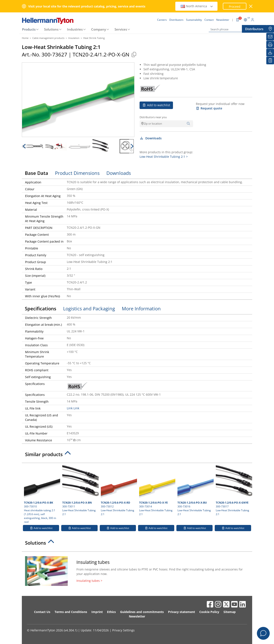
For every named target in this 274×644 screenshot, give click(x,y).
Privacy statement (182, 612)
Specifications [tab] (41, 308)
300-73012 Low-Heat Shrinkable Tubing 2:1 (118, 491)
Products (29, 29)
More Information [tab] (141, 308)
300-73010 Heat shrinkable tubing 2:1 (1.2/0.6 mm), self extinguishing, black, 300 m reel (42, 494)
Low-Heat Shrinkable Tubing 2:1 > (164, 157)
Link (70, 408)
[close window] (251, 6)
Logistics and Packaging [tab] (89, 308)
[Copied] (134, 54)
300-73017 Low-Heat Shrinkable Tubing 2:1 (233, 491)
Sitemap (230, 612)
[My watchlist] (270, 60)
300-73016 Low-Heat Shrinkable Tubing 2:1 (195, 491)
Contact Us (42, 612)
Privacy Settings (123, 630)
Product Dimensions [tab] (77, 173)
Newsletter (137, 616)
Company (99, 29)
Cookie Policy (209, 612)
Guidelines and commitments (142, 612)
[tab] (137, 455)
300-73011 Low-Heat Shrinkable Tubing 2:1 (80, 491)
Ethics (111, 612)
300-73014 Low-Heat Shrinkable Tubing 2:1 (157, 491)
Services (121, 29)
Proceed (235, 7)
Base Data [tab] (36, 173)
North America (197, 6)
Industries (75, 29)
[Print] (270, 45)
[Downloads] (270, 53)
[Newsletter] (270, 37)
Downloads (151, 138)
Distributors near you (153, 117)
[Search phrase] (230, 29)
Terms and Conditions (71, 612)
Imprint (97, 612)
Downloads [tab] (119, 173)
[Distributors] (270, 29)
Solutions (51, 29)
